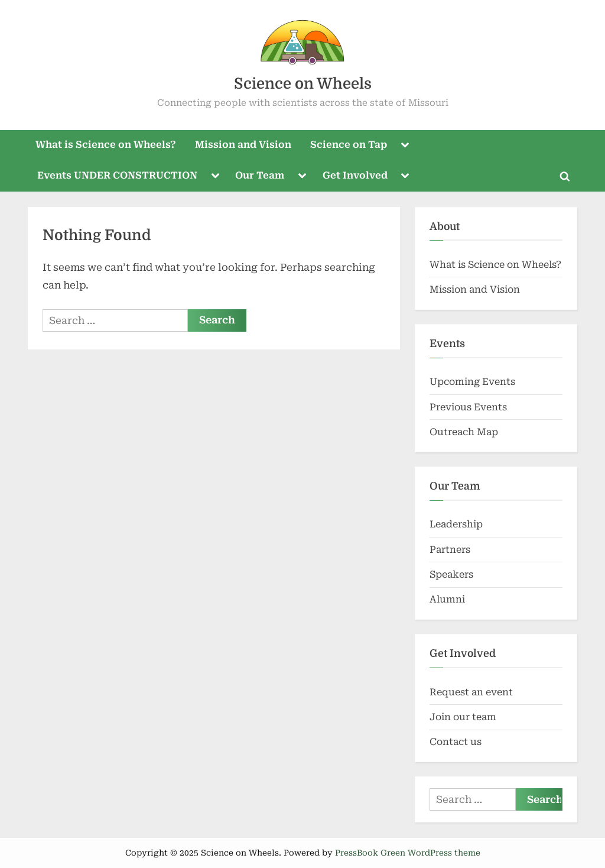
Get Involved (355, 175)
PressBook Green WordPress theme (408, 853)
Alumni (447, 599)
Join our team (463, 717)
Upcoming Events (472, 382)
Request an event (471, 692)
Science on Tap (349, 145)
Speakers (451, 574)
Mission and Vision (243, 145)
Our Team (260, 175)
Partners (450, 550)
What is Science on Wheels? (106, 145)
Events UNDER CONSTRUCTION (117, 175)
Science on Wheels (303, 84)
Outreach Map (464, 432)
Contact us (456, 742)
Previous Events (468, 407)
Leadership (456, 524)
